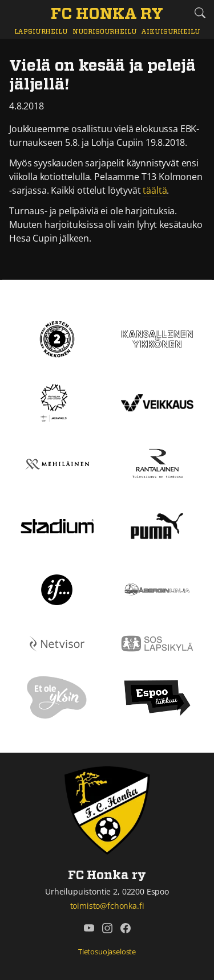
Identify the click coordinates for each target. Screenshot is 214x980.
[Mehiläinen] (57, 463)
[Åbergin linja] (158, 589)
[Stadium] (57, 525)
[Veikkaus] (158, 402)
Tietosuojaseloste (107, 952)
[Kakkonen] (57, 338)
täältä (155, 190)
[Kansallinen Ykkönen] (158, 338)
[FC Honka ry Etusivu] (107, 15)
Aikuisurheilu (170, 32)
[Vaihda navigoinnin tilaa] (14, 13)
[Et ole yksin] (57, 697)
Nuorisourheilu (105, 32)
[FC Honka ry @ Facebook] (126, 928)
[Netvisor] (57, 643)
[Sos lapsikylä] (158, 643)
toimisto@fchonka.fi (107, 906)
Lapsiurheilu (41, 32)
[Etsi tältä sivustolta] (200, 13)
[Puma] (157, 525)
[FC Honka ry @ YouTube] (89, 928)
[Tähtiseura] (57, 402)
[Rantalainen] (158, 463)
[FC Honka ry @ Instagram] (107, 928)
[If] (57, 589)
